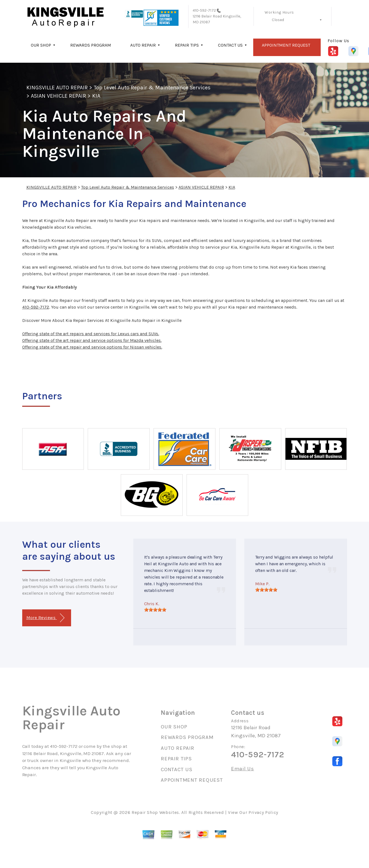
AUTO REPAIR (143, 45)
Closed (278, 20)
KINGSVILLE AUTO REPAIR (57, 88)
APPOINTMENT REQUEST (286, 45)
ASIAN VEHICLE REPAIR (59, 96)
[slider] (155, 610)
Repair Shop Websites (155, 812)
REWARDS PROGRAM (91, 45)
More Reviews (45, 618)
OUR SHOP (41, 45)
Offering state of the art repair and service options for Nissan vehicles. (92, 347)
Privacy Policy (263, 812)
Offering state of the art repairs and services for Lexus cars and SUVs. (91, 334)
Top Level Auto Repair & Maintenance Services (152, 88)
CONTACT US (230, 45)
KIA (96, 96)
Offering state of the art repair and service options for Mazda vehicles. (92, 340)
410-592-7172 (204, 10)
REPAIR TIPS (187, 45)
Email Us (243, 769)
